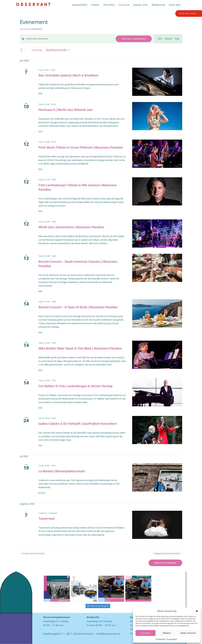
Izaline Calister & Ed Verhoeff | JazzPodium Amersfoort (78, 424)
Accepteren (146, 633)
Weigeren (167, 633)
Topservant (47, 519)
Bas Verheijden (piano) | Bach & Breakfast (68, 75)
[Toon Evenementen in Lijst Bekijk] (160, 39)
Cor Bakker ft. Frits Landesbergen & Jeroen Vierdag (75, 386)
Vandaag (37, 50)
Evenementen (26, 29)
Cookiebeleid (161, 639)
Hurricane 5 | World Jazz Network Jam (66, 110)
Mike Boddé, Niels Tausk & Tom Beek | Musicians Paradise (80, 348)
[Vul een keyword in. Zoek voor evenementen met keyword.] (69, 39)
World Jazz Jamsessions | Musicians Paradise (71, 227)
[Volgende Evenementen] (26, 50)
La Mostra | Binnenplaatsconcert (62, 471)
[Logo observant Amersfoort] (33, 4)
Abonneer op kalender (165, 563)
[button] (197, 611)
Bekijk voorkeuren (188, 633)
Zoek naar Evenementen (134, 39)
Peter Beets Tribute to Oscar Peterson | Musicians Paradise (81, 147)
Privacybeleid (172, 639)
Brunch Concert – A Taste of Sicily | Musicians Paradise (78, 307)
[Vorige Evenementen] (21, 50)
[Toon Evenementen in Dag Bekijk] (177, 39)
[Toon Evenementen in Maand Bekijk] (168, 39)
